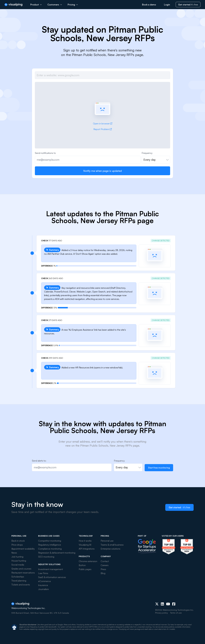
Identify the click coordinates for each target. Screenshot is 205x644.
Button (82, 565)
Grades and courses (21, 569)
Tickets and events (21, 585)
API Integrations (87, 549)
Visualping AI (85, 545)
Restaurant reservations (23, 573)
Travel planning (19, 581)
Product (36, 5)
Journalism (43, 589)
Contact (105, 561)
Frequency (147, 153)
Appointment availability (23, 549)
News (14, 553)
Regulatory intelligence (50, 545)
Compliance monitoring (50, 549)
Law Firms (43, 573)
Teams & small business (112, 545)
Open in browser (103, 124)
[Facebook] (174, 604)
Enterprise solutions (110, 549)
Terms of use (176, 613)
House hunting (19, 561)
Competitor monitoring (50, 541)
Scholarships (18, 577)
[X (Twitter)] (157, 604)
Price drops (17, 545)
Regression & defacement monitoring (57, 553)
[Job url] (102, 75)
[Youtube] (168, 604)
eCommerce (44, 581)
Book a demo (149, 5)
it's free (188, 5)
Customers (55, 5)
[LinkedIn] (162, 604)
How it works (85, 541)
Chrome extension (88, 561)
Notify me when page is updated (102, 171)
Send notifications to (45, 153)
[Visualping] (13, 5)
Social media (18, 565)
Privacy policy (162, 613)
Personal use (107, 541)
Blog (103, 573)
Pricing (73, 5)
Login (167, 5)
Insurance (43, 585)
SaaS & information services (52, 577)
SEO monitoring (46, 557)
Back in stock (18, 541)
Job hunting (17, 557)
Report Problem (103, 129)
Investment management (51, 569)
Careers (105, 565)
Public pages (85, 569)
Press (103, 569)
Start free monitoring (159, 468)
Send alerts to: (39, 461)
